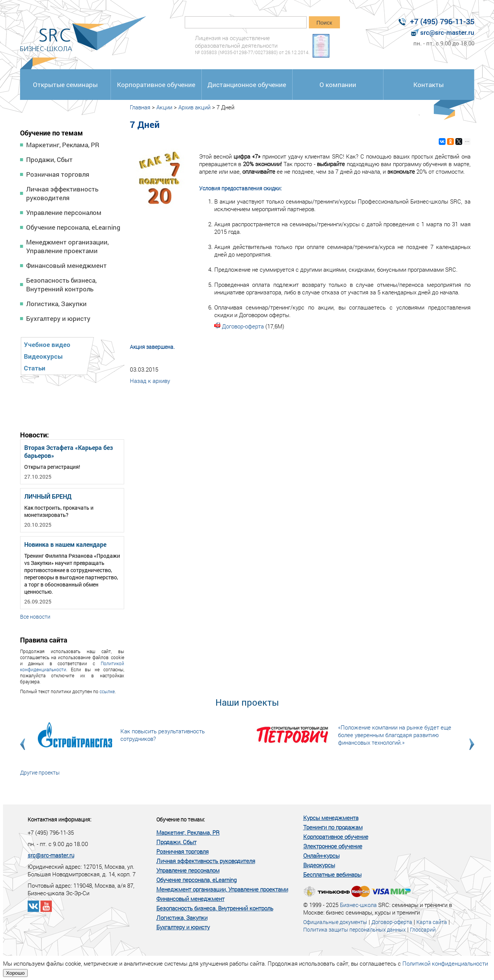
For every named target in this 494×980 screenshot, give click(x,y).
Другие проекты (40, 772)
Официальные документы (335, 922)
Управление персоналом (64, 212)
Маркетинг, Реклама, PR (63, 145)
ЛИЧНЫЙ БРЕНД (48, 496)
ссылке (107, 691)
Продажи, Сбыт (49, 159)
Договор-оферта (243, 326)
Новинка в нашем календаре (65, 544)
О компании (338, 85)
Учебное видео (47, 345)
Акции (164, 107)
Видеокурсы (43, 356)
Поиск (324, 23)
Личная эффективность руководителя (62, 193)
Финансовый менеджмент (66, 265)
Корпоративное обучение (156, 85)
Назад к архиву (150, 381)
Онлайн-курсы (321, 856)
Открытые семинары (65, 85)
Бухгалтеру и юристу (58, 318)
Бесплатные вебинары (332, 874)
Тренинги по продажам (333, 827)
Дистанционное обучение (247, 85)
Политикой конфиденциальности (445, 963)
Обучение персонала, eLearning (73, 227)
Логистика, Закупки (56, 304)
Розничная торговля (58, 174)
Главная (140, 107)
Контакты (429, 85)
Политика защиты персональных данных (355, 929)
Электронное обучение (333, 846)
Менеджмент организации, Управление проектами (67, 246)
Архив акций (194, 107)
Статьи (35, 368)
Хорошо (15, 973)
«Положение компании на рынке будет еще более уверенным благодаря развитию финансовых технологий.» (395, 735)
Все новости (35, 617)
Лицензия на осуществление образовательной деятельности (252, 45)
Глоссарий (423, 929)
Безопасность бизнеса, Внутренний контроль (61, 285)
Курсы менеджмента (331, 818)
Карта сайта (432, 922)
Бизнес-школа (358, 905)
